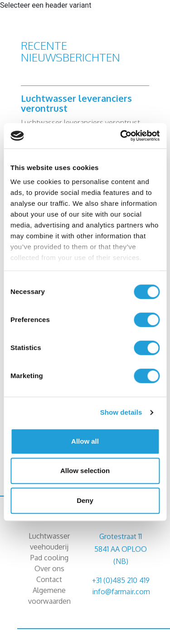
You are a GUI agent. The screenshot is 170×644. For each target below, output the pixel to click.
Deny (85, 500)
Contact (49, 579)
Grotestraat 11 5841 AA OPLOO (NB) (121, 549)
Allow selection (85, 471)
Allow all (85, 441)
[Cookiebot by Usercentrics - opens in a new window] (121, 136)
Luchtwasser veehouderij (49, 541)
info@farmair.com (121, 592)
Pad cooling (49, 558)
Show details (121, 412)
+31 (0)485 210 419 (121, 580)
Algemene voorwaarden (49, 596)
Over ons (49, 568)
